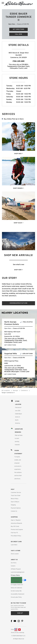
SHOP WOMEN (18, 188)
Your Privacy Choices (17, 580)
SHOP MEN (18, 154)
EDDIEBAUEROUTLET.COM (18, 303)
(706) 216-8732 (26, 322)
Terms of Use (15, 633)
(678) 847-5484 (26, 354)
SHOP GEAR (18, 223)
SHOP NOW (18, 270)
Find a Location (18, 384)
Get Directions (17, 29)
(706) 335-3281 (18, 61)
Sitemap (22, 633)
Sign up (20, 613)
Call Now (18, 34)
